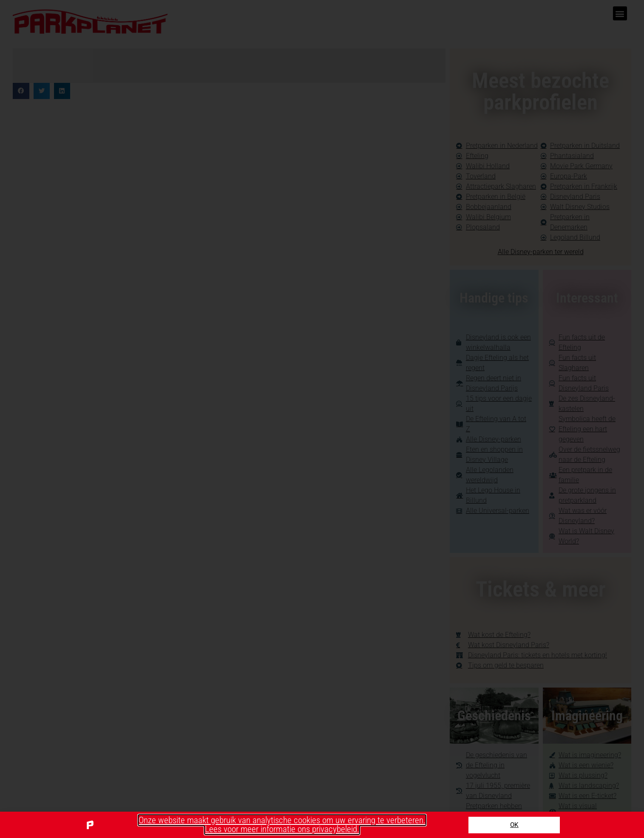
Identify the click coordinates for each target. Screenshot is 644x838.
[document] (322, 419)
